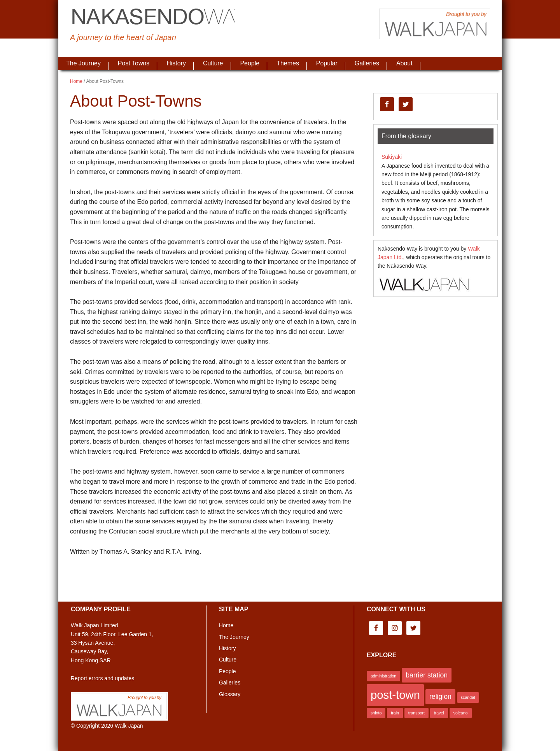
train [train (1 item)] (395, 713)
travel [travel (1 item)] (439, 713)
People (227, 671)
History (227, 648)
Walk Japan (129, 726)
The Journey (234, 637)
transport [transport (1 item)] (416, 713)
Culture (228, 660)
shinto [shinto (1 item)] (376, 713)
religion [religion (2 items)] (440, 697)
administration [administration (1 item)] (383, 676)
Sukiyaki (392, 157)
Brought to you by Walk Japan (432, 25)
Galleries (230, 683)
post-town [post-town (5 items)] (395, 695)
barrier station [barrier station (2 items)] (427, 675)
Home (226, 625)
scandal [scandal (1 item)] (468, 697)
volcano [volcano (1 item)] (461, 713)
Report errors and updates (102, 678)
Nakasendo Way (159, 18)
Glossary (230, 694)
